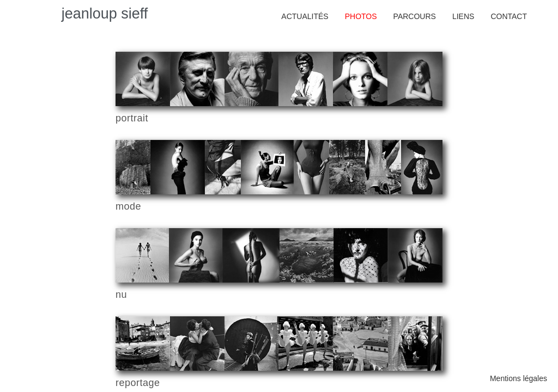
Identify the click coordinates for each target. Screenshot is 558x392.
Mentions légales (518, 378)
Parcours (415, 16)
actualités (305, 16)
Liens (463, 16)
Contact (509, 16)
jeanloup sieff (105, 14)
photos (361, 16)
